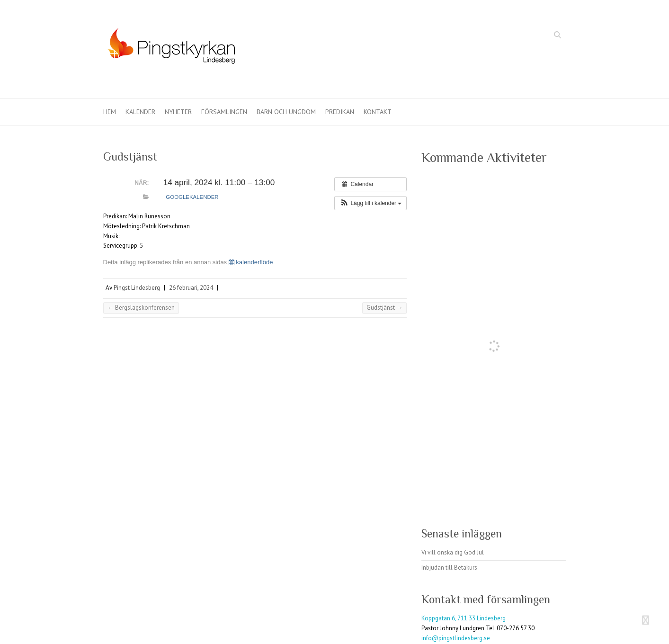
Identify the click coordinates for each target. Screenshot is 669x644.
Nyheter (178, 112)
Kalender (140, 112)
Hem (110, 112)
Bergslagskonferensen (141, 308)
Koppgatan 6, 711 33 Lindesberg (464, 618)
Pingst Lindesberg (137, 288)
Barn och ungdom (286, 112)
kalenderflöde (251, 262)
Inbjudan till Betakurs (449, 568)
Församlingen (224, 112)
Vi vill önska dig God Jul (453, 552)
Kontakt (378, 112)
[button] (370, 203)
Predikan (340, 112)
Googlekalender (192, 197)
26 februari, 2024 (191, 288)
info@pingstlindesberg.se (456, 638)
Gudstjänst (384, 308)
